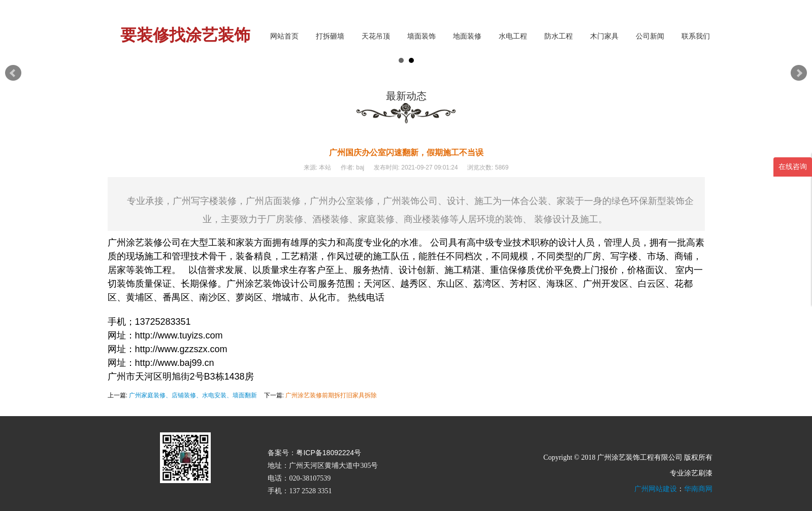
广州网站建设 (656, 489)
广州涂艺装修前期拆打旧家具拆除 (331, 395)
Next (799, 73)
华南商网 (698, 489)
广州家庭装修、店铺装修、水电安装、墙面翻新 (193, 395)
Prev (13, 73)
